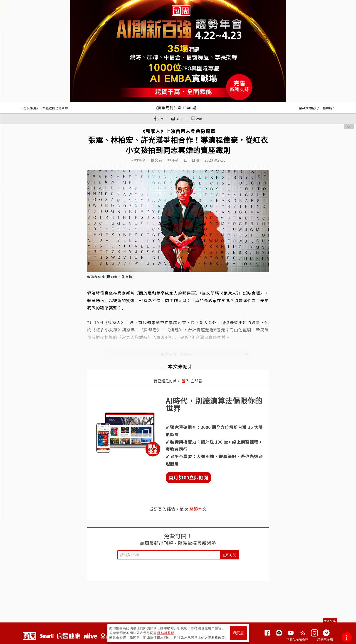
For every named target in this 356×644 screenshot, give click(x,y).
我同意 (239, 633)
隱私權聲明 (166, 633)
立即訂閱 (229, 555)
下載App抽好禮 (298, 639)
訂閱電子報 (325, 639)
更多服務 (330, 621)
